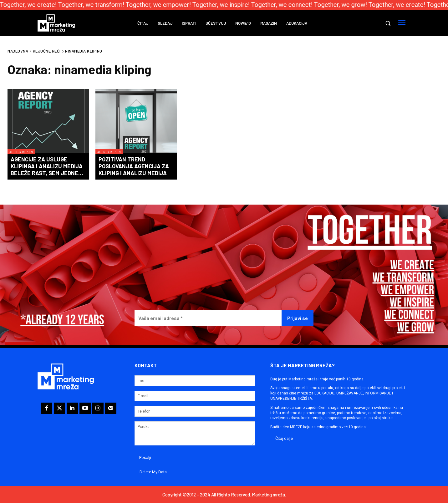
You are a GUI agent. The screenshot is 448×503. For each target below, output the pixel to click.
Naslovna (18, 51)
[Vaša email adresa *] (208, 318)
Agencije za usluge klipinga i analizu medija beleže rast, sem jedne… (47, 166)
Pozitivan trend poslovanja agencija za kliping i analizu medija (134, 166)
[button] (388, 23)
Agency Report (21, 152)
